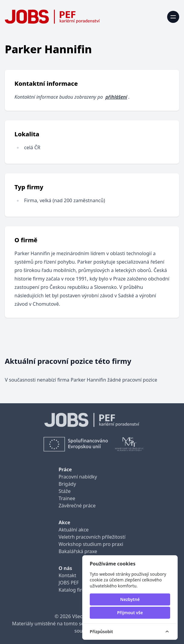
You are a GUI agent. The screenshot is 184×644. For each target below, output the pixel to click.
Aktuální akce (73, 530)
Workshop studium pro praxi (91, 544)
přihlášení (116, 97)
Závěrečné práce (77, 506)
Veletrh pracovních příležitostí (92, 537)
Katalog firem (74, 590)
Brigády (67, 484)
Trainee (67, 498)
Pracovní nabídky (78, 477)
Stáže (64, 491)
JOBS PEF (69, 583)
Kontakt (67, 575)
